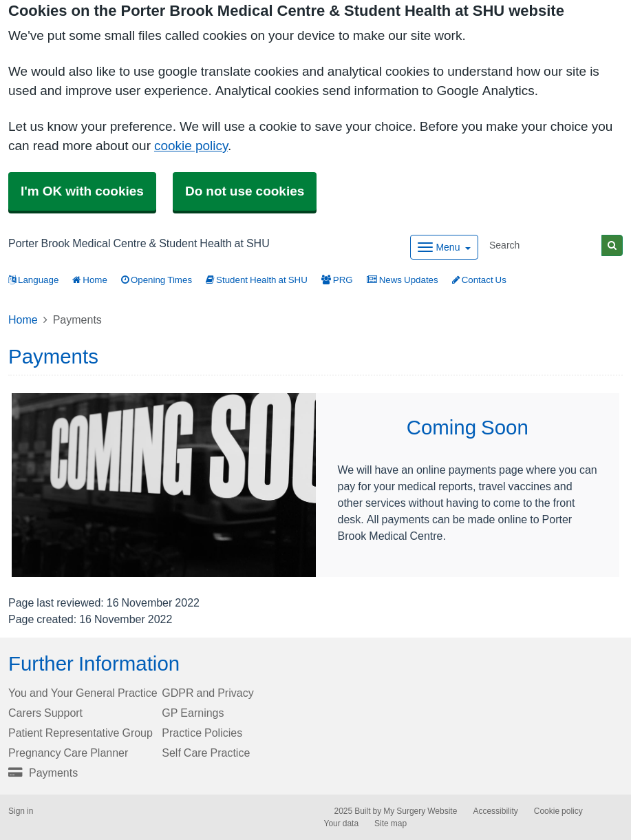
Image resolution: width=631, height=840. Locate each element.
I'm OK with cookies (82, 191)
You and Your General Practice (83, 693)
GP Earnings (193, 713)
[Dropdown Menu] (444, 247)
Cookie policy (558, 811)
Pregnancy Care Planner (68, 753)
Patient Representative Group (81, 733)
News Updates (403, 280)
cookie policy (191, 146)
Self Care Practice (206, 753)
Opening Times (157, 280)
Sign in (21, 811)
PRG (337, 280)
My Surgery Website (420, 811)
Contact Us (479, 280)
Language (33, 280)
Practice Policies (202, 733)
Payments (43, 773)
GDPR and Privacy (207, 693)
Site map (391, 823)
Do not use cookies (245, 191)
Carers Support (45, 713)
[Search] (543, 245)
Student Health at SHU (257, 280)
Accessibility (495, 811)
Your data (342, 823)
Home (90, 280)
